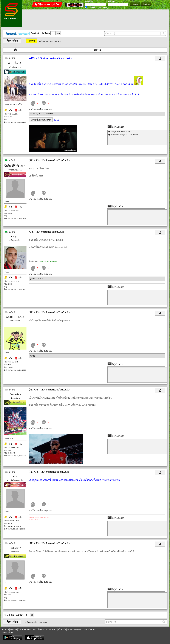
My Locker (116, 127)
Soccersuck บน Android (48, 261)
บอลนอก (58, 41)
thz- (15, 476)
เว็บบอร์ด (62, 630)
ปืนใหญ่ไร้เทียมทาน (15, 166)
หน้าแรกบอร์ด (45, 41)
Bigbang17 (15, 548)
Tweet (56, 120)
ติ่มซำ (32, 356)
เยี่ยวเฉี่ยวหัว (15, 63)
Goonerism (15, 394)
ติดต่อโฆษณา (90, 630)
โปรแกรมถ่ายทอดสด (27, 630)
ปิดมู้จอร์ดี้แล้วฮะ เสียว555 (122, 132)
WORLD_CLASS (37, 114)
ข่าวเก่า (14, 630)
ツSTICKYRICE (37, 279)
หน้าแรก (5, 630)
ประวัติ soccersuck (75, 630)
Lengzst (15, 236)
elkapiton (49, 114)
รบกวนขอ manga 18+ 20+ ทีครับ (124, 135)
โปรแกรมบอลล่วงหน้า (47, 630)
